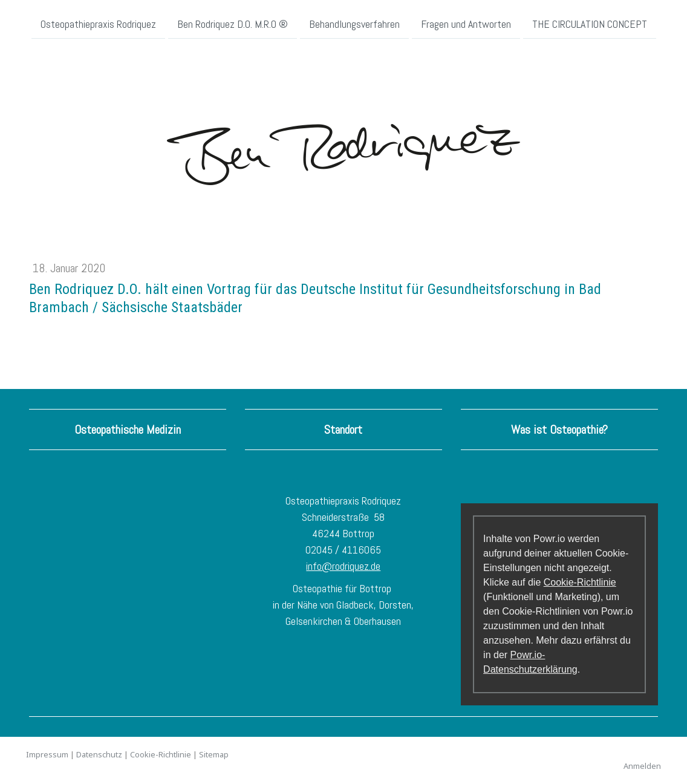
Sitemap (214, 754)
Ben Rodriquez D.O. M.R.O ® (233, 23)
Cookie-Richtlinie (580, 582)
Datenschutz (99, 754)
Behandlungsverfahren (354, 23)
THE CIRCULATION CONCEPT (590, 23)
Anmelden (642, 766)
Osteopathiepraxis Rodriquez (98, 23)
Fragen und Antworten (466, 23)
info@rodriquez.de (343, 566)
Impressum (47, 754)
